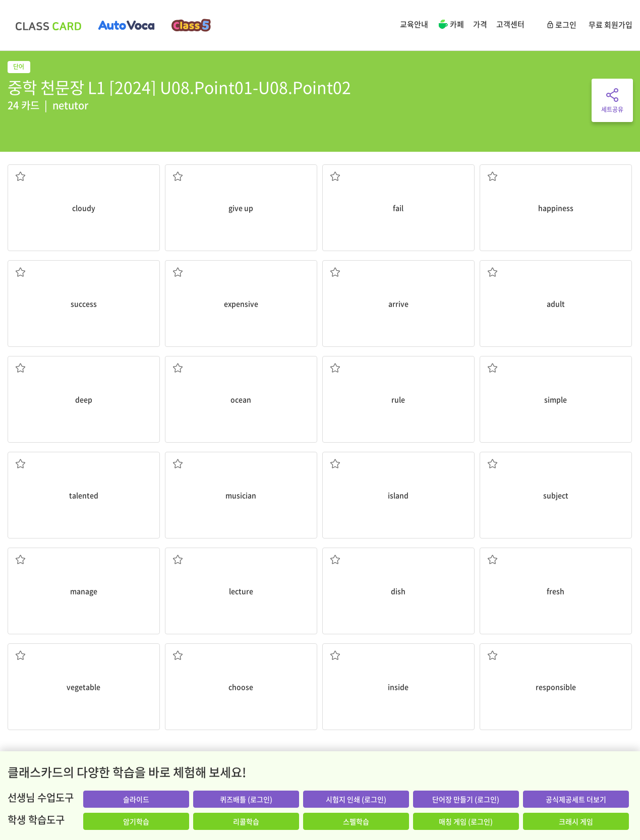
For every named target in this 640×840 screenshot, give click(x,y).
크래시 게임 (576, 821)
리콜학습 (246, 821)
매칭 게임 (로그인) (466, 821)
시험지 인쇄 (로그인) (356, 799)
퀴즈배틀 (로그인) (246, 799)
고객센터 (510, 24)
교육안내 (414, 24)
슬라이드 (136, 799)
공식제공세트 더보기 (576, 799)
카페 (451, 25)
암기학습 (136, 821)
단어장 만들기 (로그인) (466, 799)
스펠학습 (356, 821)
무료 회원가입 (610, 25)
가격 (480, 24)
